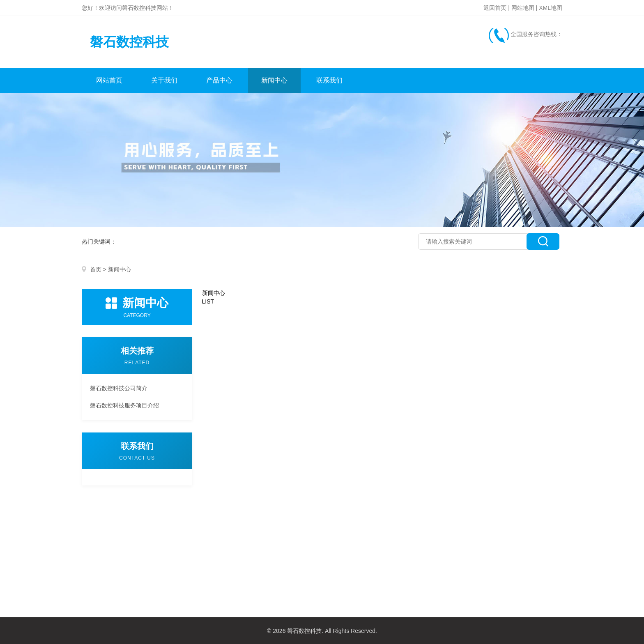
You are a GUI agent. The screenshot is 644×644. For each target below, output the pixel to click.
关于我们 (164, 80)
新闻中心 (274, 80)
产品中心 (219, 80)
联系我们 (329, 80)
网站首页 (109, 80)
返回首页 (495, 8)
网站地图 (523, 8)
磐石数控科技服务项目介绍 (124, 405)
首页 (96, 269)
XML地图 (551, 8)
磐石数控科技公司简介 (119, 388)
